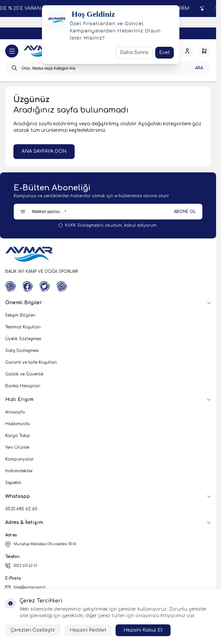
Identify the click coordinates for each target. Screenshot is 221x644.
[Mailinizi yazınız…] (108, 212)
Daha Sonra (134, 52)
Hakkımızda (18, 424)
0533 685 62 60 (21, 509)
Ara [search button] (199, 68)
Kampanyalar (19, 459)
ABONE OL (185, 212)
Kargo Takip (18, 436)
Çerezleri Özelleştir (33, 630)
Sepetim (13, 483)
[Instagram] (62, 287)
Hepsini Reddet (88, 630)
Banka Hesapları (23, 386)
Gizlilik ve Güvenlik (24, 374)
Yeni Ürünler (18, 447)
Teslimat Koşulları (23, 327)
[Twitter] (45, 287)
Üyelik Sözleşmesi (23, 339)
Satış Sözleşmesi (22, 351)
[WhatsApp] (10, 287)
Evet (165, 52)
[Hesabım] (187, 51)
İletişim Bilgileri (20, 315)
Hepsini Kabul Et (143, 630)
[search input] (108, 68)
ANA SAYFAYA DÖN (44, 151)
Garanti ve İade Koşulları (31, 362)
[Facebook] (28, 287)
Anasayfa (15, 412)
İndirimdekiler (19, 471)
